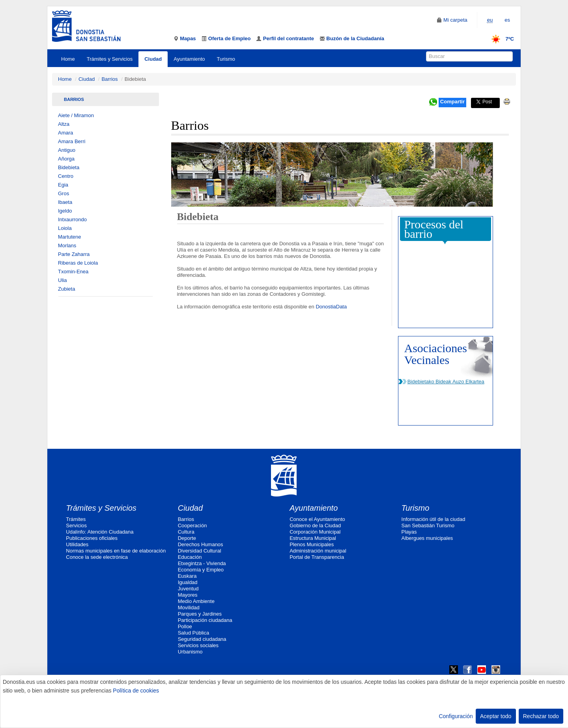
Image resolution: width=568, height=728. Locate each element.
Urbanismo (190, 652)
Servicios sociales (198, 645)
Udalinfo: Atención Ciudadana (100, 532)
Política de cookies (136, 691)
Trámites (76, 519)
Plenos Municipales (312, 544)
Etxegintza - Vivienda (202, 563)
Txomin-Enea (73, 272)
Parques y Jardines (200, 614)
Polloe (185, 626)
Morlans (67, 245)
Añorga (66, 159)
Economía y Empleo (201, 570)
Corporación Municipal (315, 532)
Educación (190, 557)
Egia (63, 185)
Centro (66, 176)
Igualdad (188, 582)
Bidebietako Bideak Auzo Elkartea (446, 382)
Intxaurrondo (72, 219)
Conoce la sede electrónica (97, 557)
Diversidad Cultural (200, 551)
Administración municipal (318, 551)
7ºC (500, 39)
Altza (64, 124)
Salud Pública (194, 633)
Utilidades (77, 544)
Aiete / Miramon (76, 115)
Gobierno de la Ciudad (315, 525)
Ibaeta (65, 202)
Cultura (186, 532)
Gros (64, 193)
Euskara (187, 576)
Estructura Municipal (313, 538)
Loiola (65, 228)
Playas (409, 532)
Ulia (62, 280)
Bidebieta (69, 167)
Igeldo (65, 211)
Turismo (226, 59)
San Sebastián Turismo (428, 525)
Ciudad (153, 59)
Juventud (188, 589)
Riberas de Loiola (78, 263)
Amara (65, 133)
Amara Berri (72, 141)
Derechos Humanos (201, 544)
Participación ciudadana (205, 620)
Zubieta (66, 289)
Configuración (456, 716)
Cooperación (192, 525)
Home (68, 59)
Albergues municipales (427, 538)
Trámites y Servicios (110, 59)
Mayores (188, 595)
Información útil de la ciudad (433, 519)
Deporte (187, 538)
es (507, 20)
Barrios (109, 79)
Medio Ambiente (196, 601)
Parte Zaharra (74, 254)
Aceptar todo (496, 716)
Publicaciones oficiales (92, 538)
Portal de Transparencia (317, 557)
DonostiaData (331, 307)
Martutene (70, 237)
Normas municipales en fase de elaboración (116, 551)
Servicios (76, 525)
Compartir (452, 102)
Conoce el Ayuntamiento (317, 519)
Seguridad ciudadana (202, 639)
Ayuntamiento (189, 59)
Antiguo (67, 150)
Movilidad (189, 608)
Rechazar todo (541, 716)
